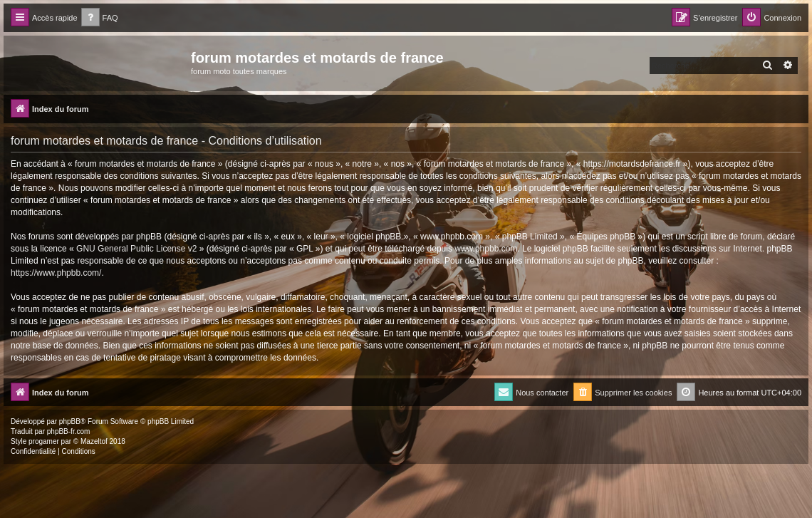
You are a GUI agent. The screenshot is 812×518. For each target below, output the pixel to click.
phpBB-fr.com (69, 431)
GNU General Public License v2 (136, 249)
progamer (44, 441)
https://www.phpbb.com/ (56, 273)
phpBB (70, 421)
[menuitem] (100, 18)
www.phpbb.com (486, 249)
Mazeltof (94, 441)
